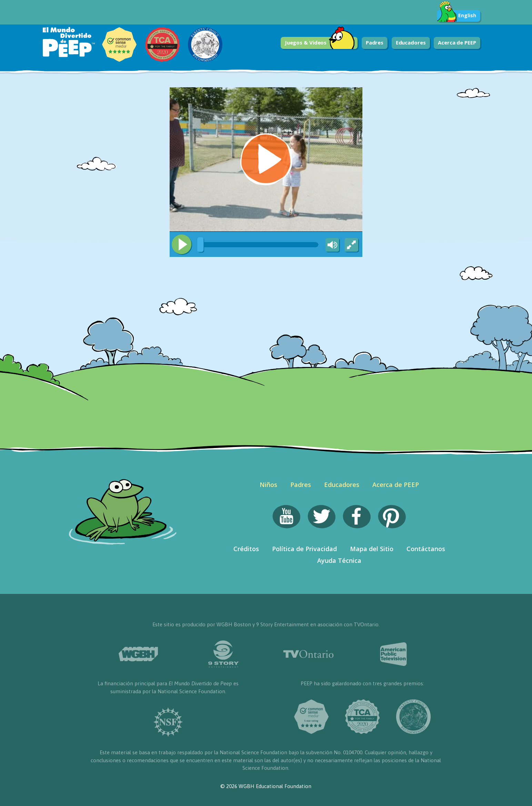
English (456, 16)
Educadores (411, 42)
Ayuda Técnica (339, 560)
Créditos (246, 549)
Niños (268, 485)
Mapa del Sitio (372, 549)
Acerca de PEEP (457, 42)
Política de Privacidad (304, 549)
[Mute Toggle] (331, 245)
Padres (375, 42)
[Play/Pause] (182, 245)
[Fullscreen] (352, 245)
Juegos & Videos (320, 43)
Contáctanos (426, 549)
